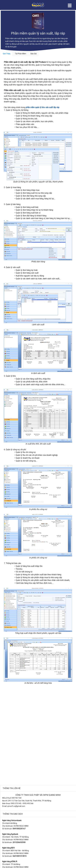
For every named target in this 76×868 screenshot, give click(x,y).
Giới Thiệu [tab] (7, 54)
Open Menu (70, 5)
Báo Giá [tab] (34, 54)
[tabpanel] (38, 373)
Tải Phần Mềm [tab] (20, 54)
